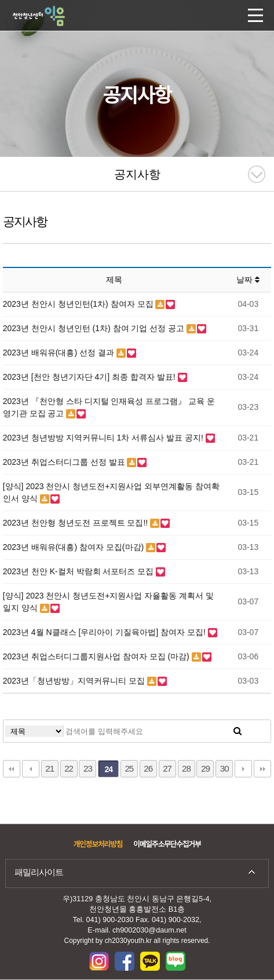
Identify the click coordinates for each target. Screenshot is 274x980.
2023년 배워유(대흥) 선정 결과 (60, 353)
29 (205, 768)
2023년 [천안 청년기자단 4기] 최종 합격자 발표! (90, 377)
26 (148, 768)
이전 (31, 769)
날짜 (248, 280)
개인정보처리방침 (98, 845)
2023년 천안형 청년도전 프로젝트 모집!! (76, 523)
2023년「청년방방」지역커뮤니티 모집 (75, 681)
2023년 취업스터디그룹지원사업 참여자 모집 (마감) (97, 656)
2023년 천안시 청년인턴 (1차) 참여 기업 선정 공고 (95, 328)
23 (88, 768)
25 (129, 768)
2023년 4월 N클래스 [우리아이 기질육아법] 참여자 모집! (105, 632)
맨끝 (262, 769)
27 (167, 768)
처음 (12, 769)
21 (50, 768)
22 (69, 768)
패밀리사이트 (39, 872)
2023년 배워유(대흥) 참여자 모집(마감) (74, 547)
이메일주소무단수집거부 (167, 845)
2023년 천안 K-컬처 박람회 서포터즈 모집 (79, 571)
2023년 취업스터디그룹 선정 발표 (65, 462)
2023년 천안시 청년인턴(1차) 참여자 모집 (79, 304)
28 (186, 768)
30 (224, 768)
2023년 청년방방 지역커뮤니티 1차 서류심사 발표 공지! (104, 438)
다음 (243, 769)
